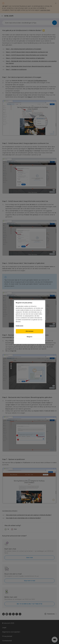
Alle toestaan (29, 331)
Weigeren (29, 337)
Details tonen (20, 326)
